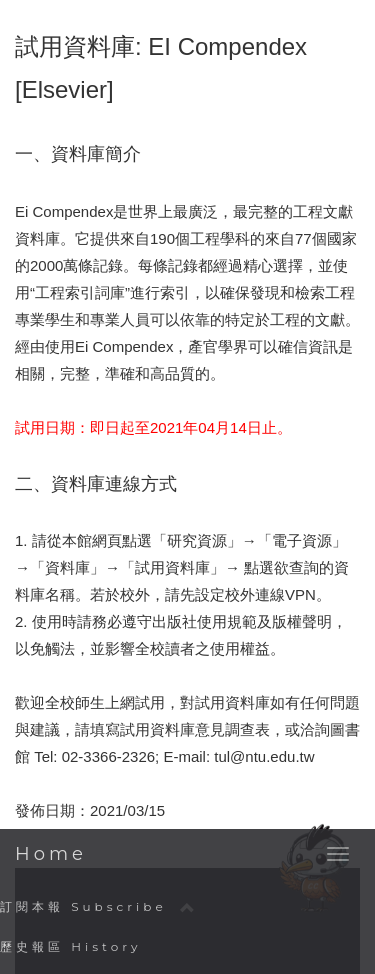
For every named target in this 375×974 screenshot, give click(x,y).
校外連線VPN (270, 594)
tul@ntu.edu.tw (264, 756)
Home (51, 854)
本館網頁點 (99, 540)
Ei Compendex (64, 211)
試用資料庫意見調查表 (195, 729)
